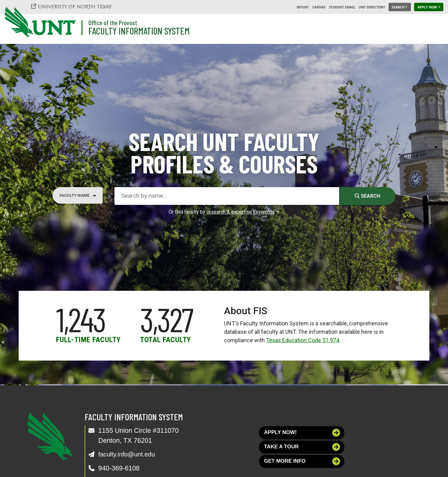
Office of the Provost (113, 23)
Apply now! (302, 433)
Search (367, 196)
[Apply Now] (429, 7)
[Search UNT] (400, 7)
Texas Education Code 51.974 (303, 340)
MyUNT (303, 7)
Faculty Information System (139, 31)
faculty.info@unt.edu (128, 454)
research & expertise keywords (241, 212)
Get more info (302, 464)
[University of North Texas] (75, 6)
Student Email (342, 7)
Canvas (319, 7)
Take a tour (302, 449)
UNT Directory (372, 7)
